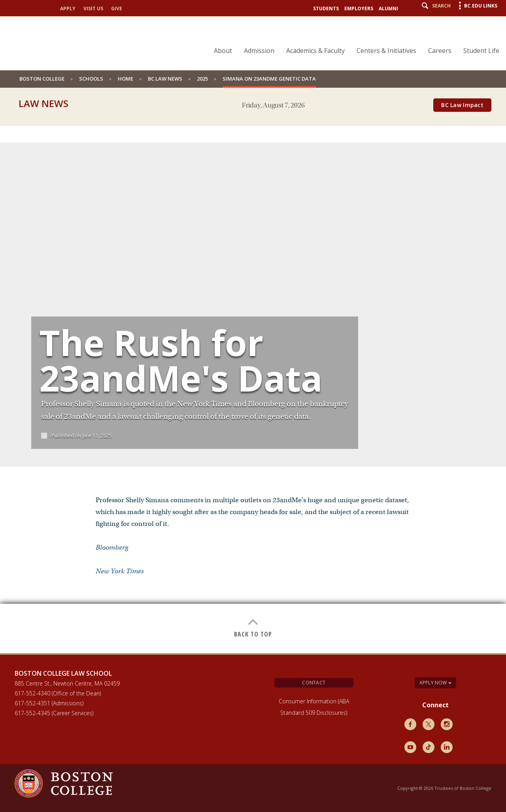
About (223, 51)
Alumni (388, 9)
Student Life (481, 51)
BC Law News (165, 79)
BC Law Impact (462, 105)
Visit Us (93, 9)
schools (91, 79)
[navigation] (352, 37)
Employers (359, 9)
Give (117, 9)
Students (326, 9)
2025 (202, 79)
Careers (440, 51)
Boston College (42, 79)
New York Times (120, 571)
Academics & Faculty (315, 51)
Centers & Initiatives (386, 51)
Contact (314, 683)
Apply (68, 9)
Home (126, 79)
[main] (253, 384)
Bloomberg (112, 547)
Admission (259, 51)
